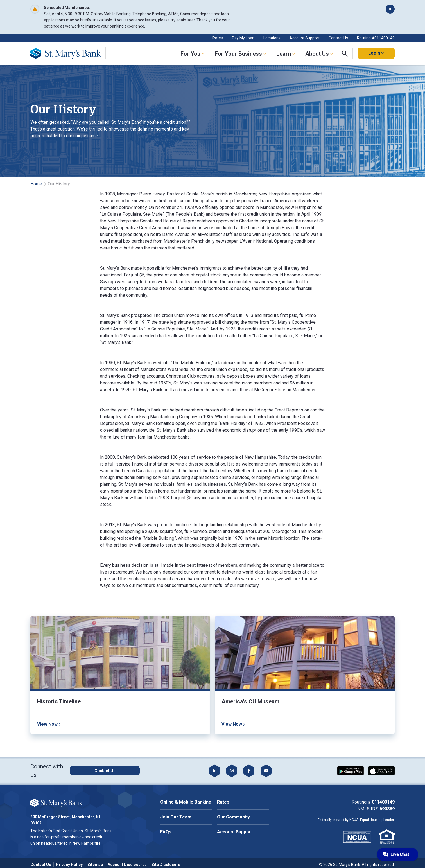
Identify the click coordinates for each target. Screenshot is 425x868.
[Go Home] (70, 53)
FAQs (166, 832)
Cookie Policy (68, 793)
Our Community (233, 817)
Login (376, 53)
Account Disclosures (127, 865)
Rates (218, 38)
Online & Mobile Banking (186, 802)
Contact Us (338, 38)
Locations (272, 38)
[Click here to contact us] (119, 771)
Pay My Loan (243, 38)
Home (36, 184)
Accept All (67, 810)
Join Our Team (176, 817)
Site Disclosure (166, 865)
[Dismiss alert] (390, 9)
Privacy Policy (69, 865)
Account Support (305, 38)
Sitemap (95, 865)
